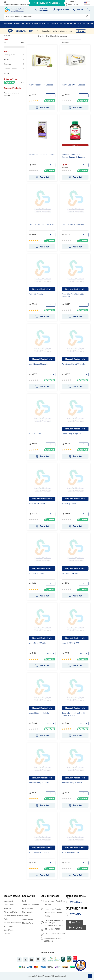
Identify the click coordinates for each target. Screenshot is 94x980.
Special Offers (28, 919)
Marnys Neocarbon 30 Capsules (41, 85)
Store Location (28, 912)
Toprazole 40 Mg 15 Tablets (72, 783)
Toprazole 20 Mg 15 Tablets (39, 853)
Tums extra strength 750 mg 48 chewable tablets (73, 714)
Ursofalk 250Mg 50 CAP (71, 643)
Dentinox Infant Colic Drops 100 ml (42, 224)
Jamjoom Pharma (14, 69)
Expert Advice (9, 930)
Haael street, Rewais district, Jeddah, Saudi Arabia (53, 913)
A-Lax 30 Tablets (35, 434)
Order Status (9, 905)
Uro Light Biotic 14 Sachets (39, 713)
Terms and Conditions (31, 905)
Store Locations (73, 4)
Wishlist (80, 10)
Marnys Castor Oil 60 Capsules (73, 85)
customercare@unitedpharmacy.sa (16, 4)
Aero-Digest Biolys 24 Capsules (74, 364)
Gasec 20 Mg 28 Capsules (72, 434)
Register (66, 10)
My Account (8, 901)
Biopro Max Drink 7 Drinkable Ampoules (73, 295)
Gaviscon (14, 64)
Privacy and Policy (11, 912)
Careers (72, 1)
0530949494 (76, 914)
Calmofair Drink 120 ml (37, 294)
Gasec (14, 59)
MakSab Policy (28, 923)
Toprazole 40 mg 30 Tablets (39, 783)
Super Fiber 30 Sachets (71, 853)
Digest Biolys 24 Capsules (39, 364)
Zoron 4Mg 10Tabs (69, 504)
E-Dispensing (27, 908)
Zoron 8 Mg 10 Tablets (37, 504)
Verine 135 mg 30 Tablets (38, 643)
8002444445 (76, 902)
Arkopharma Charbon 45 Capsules (42, 155)
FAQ (24, 901)
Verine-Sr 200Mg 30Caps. (71, 573)
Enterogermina (14, 55)
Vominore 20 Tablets (37, 573)
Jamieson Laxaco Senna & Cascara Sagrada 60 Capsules (73, 156)
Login (59, 10)
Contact (25, 916)
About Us (7, 908)
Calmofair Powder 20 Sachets (73, 224)
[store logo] (14, 10)
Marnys (14, 73)
